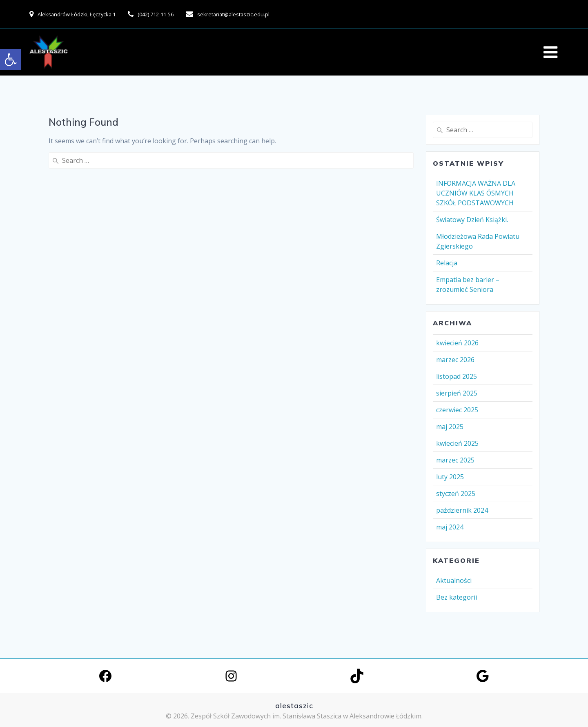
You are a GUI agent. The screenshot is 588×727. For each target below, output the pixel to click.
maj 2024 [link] (450, 527)
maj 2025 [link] (450, 427)
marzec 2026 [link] (455, 360)
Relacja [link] (447, 263)
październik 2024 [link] (462, 510)
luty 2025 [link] (450, 477)
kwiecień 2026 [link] (457, 343)
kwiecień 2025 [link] (457, 443)
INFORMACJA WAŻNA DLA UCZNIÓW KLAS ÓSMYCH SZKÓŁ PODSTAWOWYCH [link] (476, 193)
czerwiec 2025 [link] (457, 410)
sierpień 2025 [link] (457, 393)
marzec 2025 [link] (455, 460)
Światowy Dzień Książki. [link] (472, 220)
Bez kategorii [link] (457, 597)
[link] (11, 60)
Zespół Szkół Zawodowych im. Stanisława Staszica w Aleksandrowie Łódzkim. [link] (307, 716)
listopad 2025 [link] (457, 376)
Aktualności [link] (454, 580)
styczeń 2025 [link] (456, 494)
